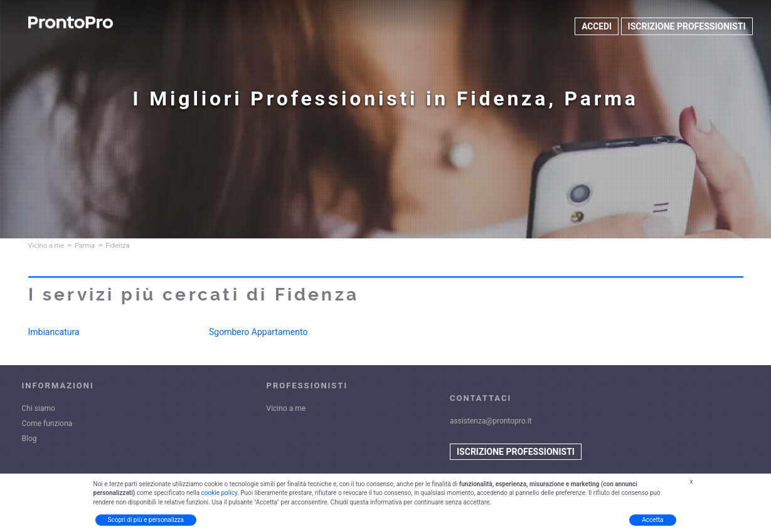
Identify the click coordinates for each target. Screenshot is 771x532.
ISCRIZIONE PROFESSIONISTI (687, 26)
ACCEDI (596, 26)
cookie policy (220, 493)
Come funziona (47, 423)
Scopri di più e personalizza (146, 520)
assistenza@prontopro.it (491, 421)
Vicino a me (286, 408)
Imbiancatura (54, 332)
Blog (29, 439)
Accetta (652, 520)
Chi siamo (39, 408)
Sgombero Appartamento (258, 332)
